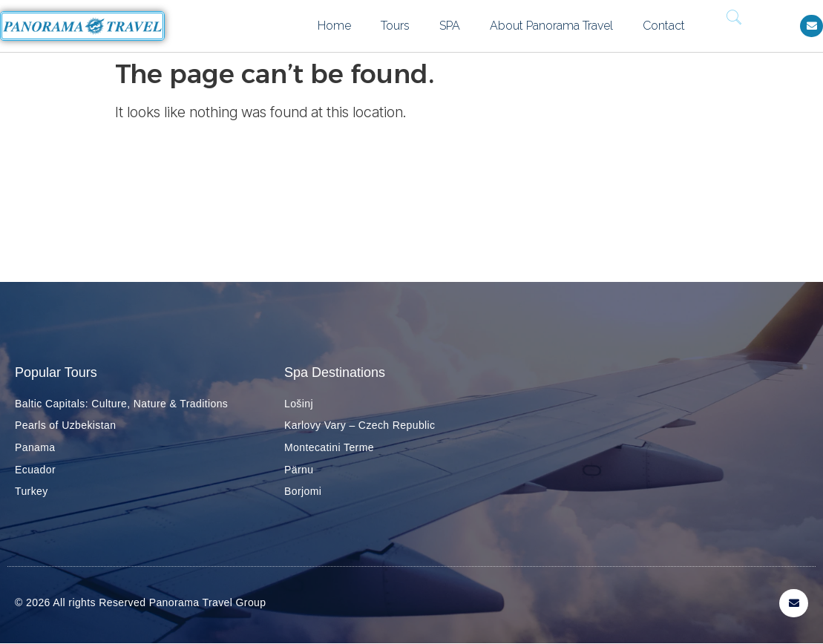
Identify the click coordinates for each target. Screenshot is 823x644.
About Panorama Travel (551, 26)
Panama (35, 447)
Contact (664, 26)
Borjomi (303, 491)
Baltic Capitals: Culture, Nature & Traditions (121, 404)
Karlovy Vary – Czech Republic (360, 425)
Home (334, 26)
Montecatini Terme (329, 447)
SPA (450, 26)
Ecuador (35, 470)
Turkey (32, 491)
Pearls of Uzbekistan (65, 425)
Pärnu (299, 470)
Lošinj (299, 404)
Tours (395, 26)
